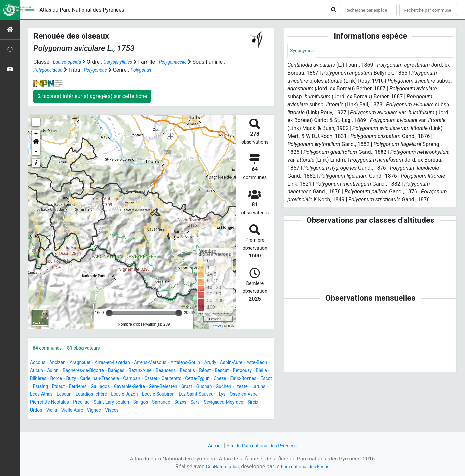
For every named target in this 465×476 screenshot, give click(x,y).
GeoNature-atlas (218, 467)
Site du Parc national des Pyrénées (263, 445)
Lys (157, 403)
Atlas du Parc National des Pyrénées (82, 10)
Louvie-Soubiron (84, 403)
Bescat (38, 379)
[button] (36, 143)
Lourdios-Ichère (236, 395)
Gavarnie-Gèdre (242, 387)
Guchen (115, 395)
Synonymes (304, 51)
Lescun (205, 395)
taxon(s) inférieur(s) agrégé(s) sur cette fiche (92, 96)
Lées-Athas (179, 395)
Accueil (210, 445)
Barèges (159, 371)
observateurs (91, 348)
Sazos (131, 411)
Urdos (231, 411)
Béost (259, 371)
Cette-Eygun (44, 387)
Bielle (83, 379)
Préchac (260, 403)
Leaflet (216, 326)
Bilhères (102, 379)
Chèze (70, 387)
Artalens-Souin (207, 363)
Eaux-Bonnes (96, 387)
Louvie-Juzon (46, 403)
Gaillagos (209, 387)
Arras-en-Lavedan (123, 363)
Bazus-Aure (186, 371)
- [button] (36, 151)
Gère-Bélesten (46, 395)
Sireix (214, 411)
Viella (248, 411)
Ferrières (183, 387)
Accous (39, 363)
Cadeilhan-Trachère (172, 379)
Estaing (141, 387)
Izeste (135, 395)
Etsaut (162, 387)
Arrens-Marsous (167, 363)
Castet (230, 379)
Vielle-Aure (43, 419)
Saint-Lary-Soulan (53, 411)
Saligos (86, 411)
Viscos (87, 419)
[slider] (109, 313)
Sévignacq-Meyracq (180, 411)
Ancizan (61, 363)
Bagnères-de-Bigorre (122, 371)
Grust (73, 395)
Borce (123, 379)
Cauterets (253, 379)
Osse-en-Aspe (181, 403)
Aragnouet (87, 363)
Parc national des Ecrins (308, 467)
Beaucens (215, 371)
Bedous (240, 371)
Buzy (139, 379)
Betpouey (61, 379)
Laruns (154, 395)
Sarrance (110, 411)
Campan (209, 379)
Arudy (235, 363)
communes (50, 348)
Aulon (87, 371)
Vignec (67, 419)
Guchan (93, 395)
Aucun (68, 371)
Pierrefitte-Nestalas (224, 403)
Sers (148, 411)
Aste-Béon (45, 371)
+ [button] (36, 134)
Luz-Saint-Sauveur (128, 403)
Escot (122, 387)
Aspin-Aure (259, 363)
